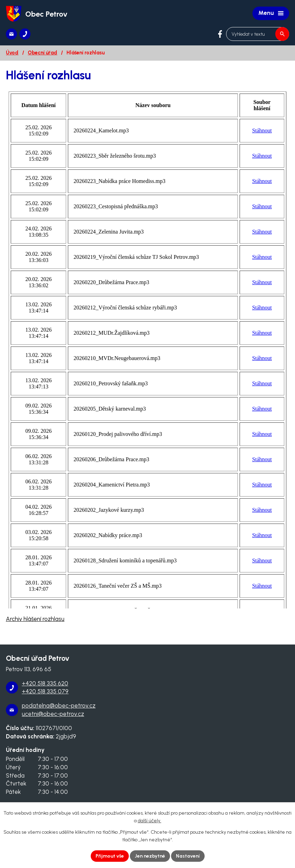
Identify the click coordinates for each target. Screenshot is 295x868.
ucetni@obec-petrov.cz (53, 714)
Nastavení (188, 856)
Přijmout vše (110, 856)
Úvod (12, 53)
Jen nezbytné (150, 856)
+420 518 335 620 (45, 683)
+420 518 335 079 (45, 691)
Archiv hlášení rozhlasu (35, 619)
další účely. (150, 821)
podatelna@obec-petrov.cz (59, 705)
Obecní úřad (42, 53)
